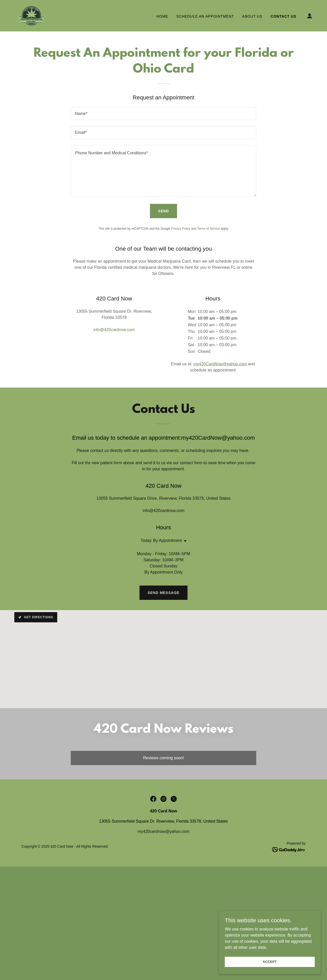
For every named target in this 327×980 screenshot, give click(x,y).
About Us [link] (252, 16)
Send (164, 211)
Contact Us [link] (283, 16)
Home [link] (162, 16)
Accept (270, 962)
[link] (31, 15)
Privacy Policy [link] (181, 229)
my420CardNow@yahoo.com (220, 364)
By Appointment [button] (167, 540)
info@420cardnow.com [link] (114, 330)
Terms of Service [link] (208, 229)
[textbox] (163, 114)
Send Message (164, 593)
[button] (310, 16)
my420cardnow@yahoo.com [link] (163, 831)
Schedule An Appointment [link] (205, 16)
